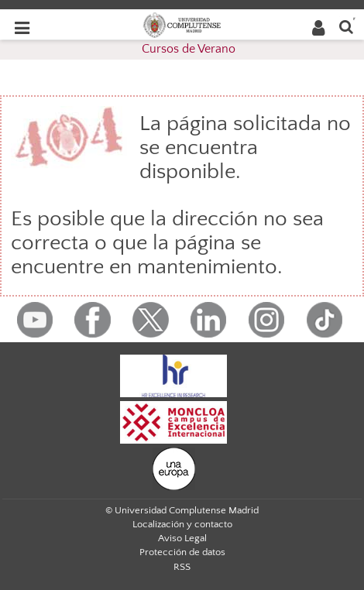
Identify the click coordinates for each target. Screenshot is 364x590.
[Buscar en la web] (346, 26)
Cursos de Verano (189, 49)
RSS (182, 567)
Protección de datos (182, 552)
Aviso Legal (182, 538)
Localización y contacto (182, 524)
